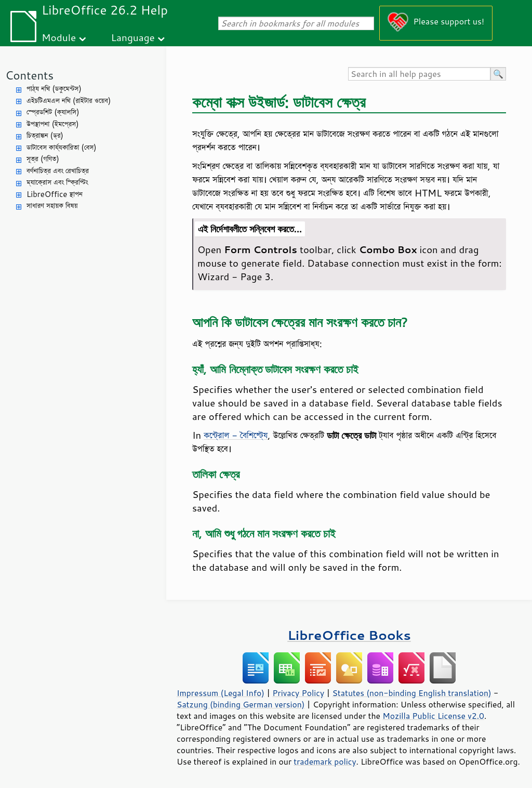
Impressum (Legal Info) (221, 693)
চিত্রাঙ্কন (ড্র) (45, 135)
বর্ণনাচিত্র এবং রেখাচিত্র (58, 171)
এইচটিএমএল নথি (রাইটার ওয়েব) (69, 101)
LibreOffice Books (349, 635)
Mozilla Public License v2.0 (433, 716)
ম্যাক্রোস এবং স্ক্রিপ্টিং (57, 182)
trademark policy (325, 761)
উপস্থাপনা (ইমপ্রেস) (53, 124)
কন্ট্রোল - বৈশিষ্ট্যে (236, 435)
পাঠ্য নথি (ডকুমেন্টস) (54, 89)
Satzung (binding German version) (241, 704)
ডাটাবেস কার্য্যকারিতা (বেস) (62, 147)
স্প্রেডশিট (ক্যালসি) (53, 112)
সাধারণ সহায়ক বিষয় (52, 206)
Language (133, 37)
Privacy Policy (298, 693)
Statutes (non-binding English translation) (411, 693)
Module (59, 37)
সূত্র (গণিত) (43, 159)
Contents (29, 75)
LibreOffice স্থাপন (55, 194)
